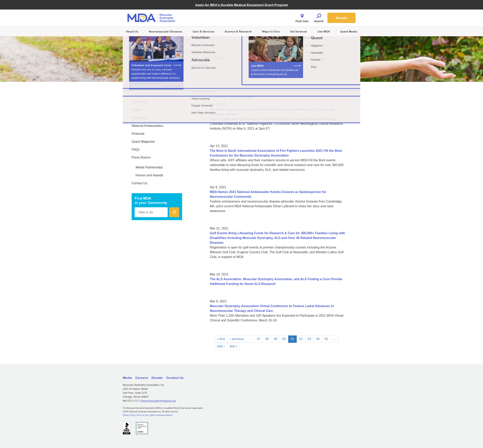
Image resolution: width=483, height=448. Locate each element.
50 (284, 339)
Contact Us (139, 183)
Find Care (302, 17)
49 (276, 339)
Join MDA (324, 31)
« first (221, 339)
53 (309, 339)
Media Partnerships (149, 167)
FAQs (136, 149)
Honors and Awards (149, 175)
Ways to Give (271, 31)
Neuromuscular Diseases (165, 31)
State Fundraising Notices (161, 415)
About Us (132, 31)
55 (326, 339)
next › (221, 346)
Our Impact (139, 102)
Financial (138, 134)
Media (127, 378)
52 (301, 339)
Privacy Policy (129, 415)
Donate (341, 18)
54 (318, 339)
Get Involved (298, 31)
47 (259, 339)
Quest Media (349, 31)
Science (238, 31)
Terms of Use (142, 415)
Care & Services (203, 31)
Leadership (139, 118)
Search (319, 17)
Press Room (141, 157)
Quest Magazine (143, 142)
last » (234, 346)
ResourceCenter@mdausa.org (158, 401)
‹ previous (237, 339)
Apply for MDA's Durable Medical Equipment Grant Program (242, 5)
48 (267, 339)
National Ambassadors (147, 126)
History (137, 110)
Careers (142, 378)
